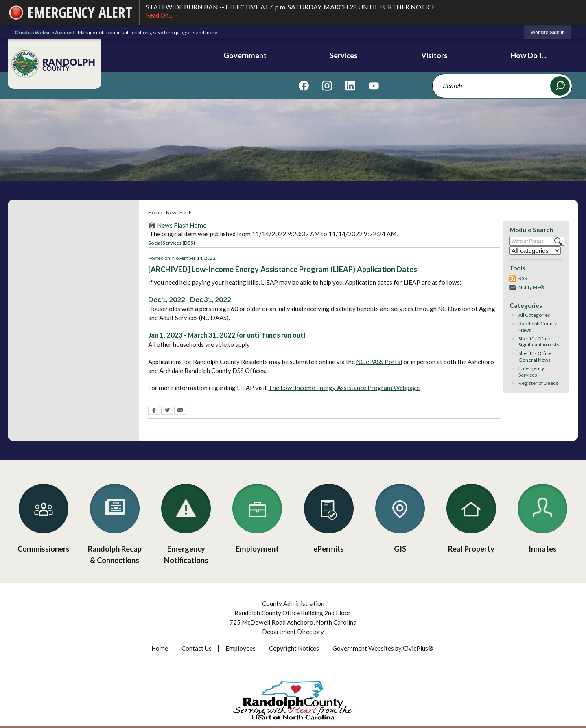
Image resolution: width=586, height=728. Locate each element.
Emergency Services (531, 372)
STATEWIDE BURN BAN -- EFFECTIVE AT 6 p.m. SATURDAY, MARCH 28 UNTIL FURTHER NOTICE (359, 11)
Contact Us (197, 648)
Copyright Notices (294, 648)
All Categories (534, 315)
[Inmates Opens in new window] (543, 516)
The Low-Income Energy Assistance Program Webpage (344, 388)
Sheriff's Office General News (535, 356)
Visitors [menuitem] (434, 55)
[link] (548, 32)
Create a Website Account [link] (45, 32)
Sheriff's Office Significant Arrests (539, 342)
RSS (523, 278)
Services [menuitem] (344, 55)
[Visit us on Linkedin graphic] (350, 86)
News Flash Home (182, 225)
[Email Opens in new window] (180, 411)
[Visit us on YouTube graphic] (374, 86)
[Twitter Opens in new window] (167, 411)
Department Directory (293, 632)
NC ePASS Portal (379, 362)
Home (155, 212)
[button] (560, 86)
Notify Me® (531, 287)
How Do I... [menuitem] (529, 55)
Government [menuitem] (245, 55)
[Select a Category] (535, 251)
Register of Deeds (538, 383)
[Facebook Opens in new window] (154, 411)
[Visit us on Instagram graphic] (327, 86)
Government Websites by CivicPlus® (383, 648)
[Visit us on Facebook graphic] (304, 86)
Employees (241, 648)
